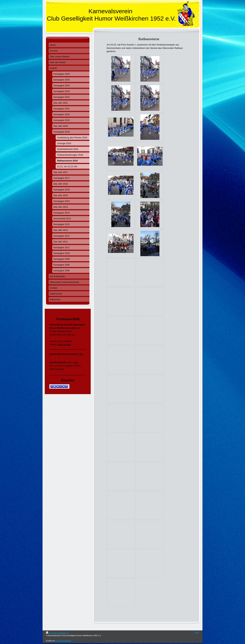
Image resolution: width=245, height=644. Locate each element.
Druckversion (53, 633)
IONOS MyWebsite (63, 641)
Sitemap (65, 633)
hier (81, 354)
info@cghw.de (64, 345)
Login (197, 632)
